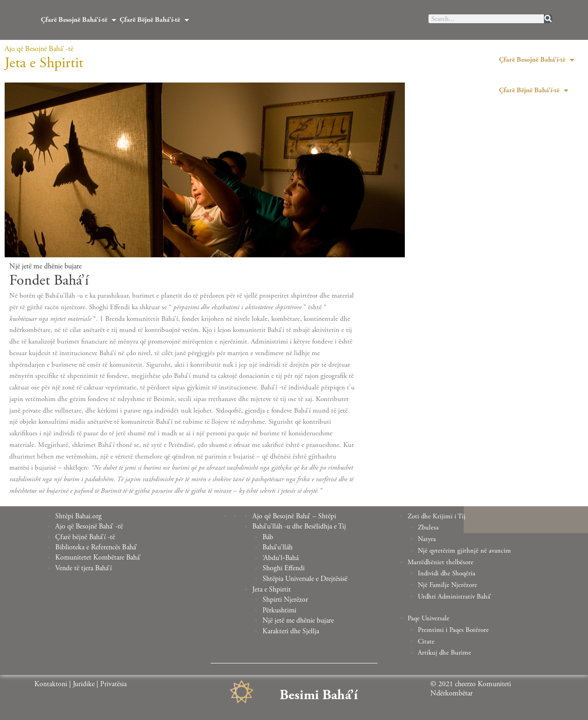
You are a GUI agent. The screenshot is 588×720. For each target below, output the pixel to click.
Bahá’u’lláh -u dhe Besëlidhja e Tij (300, 526)
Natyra (427, 539)
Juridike (84, 683)
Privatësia (114, 683)
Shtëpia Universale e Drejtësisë (305, 577)
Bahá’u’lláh (278, 547)
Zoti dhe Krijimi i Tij (437, 516)
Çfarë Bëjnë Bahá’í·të (154, 20)
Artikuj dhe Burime (445, 653)
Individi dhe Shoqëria (447, 573)
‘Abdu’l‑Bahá (281, 557)
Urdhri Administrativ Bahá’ (455, 596)
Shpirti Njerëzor (285, 598)
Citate (426, 641)
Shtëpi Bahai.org (79, 516)
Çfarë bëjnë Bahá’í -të (85, 537)
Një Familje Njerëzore (448, 585)
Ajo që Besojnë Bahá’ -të (89, 526)
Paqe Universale (428, 618)
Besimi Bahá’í (319, 694)
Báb (268, 537)
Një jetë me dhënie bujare (299, 618)
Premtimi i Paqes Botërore (453, 630)
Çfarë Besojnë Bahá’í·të (78, 20)
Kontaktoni (51, 683)
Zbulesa (429, 527)
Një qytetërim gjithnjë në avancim (465, 551)
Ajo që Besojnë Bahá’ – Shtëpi (295, 516)
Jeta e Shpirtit (272, 588)
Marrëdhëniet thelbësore (441, 562)
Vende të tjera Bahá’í (84, 567)
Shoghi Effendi (284, 567)
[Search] (548, 19)
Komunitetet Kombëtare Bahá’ (99, 557)
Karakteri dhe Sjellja (291, 628)
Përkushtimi (280, 608)
